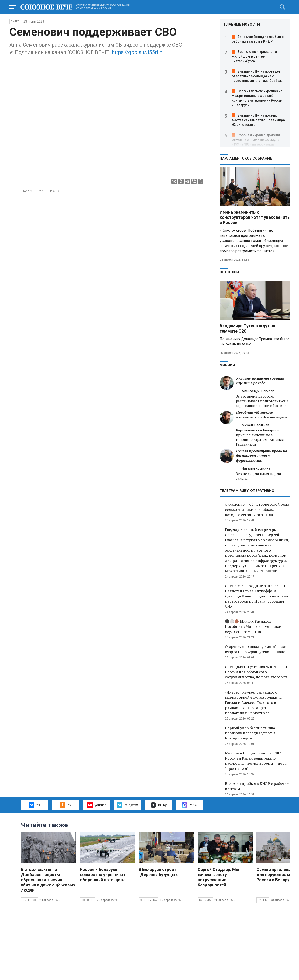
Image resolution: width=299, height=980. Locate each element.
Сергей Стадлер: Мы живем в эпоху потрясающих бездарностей (219, 877)
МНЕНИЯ (227, 365)
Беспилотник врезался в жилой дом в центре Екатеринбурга (254, 56)
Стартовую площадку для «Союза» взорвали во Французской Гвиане (256, 649)
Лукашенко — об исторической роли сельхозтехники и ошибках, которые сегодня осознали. (257, 509)
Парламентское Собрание (246, 158)
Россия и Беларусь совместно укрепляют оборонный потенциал (103, 875)
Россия (28, 192)
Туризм (263, 900)
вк (35, 805)
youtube (97, 805)
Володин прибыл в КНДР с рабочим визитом (257, 786)
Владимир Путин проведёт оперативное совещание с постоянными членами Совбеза (257, 76)
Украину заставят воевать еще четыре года (260, 381)
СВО (41, 192)
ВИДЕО (15, 21)
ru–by (159, 805)
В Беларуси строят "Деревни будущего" (159, 872)
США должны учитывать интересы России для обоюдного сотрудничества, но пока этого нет (256, 672)
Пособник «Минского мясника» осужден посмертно (263, 415)
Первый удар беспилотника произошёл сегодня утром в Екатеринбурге (250, 733)
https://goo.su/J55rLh (137, 52)
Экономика (149, 900)
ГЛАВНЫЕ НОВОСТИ (242, 24)
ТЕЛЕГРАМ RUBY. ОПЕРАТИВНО (247, 491)
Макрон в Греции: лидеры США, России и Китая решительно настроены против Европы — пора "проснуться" (256, 761)
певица (54, 192)
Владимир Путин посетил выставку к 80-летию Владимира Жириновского (258, 120)
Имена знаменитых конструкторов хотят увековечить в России (255, 217)
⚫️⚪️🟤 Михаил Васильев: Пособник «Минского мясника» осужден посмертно (253, 626)
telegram (128, 805)
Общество (29, 900)
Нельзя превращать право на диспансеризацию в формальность (262, 456)
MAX (190, 805)
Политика (230, 272)
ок (66, 805)
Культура (205, 900)
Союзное (88, 900)
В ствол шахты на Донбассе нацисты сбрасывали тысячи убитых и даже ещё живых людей (48, 880)
